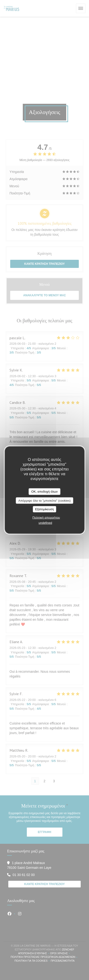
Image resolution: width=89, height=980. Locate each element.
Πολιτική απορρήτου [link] (46, 517)
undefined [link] (45, 523)
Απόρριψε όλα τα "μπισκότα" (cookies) (44, 500)
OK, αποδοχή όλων (44, 492)
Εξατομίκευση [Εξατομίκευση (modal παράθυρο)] (44, 509)
